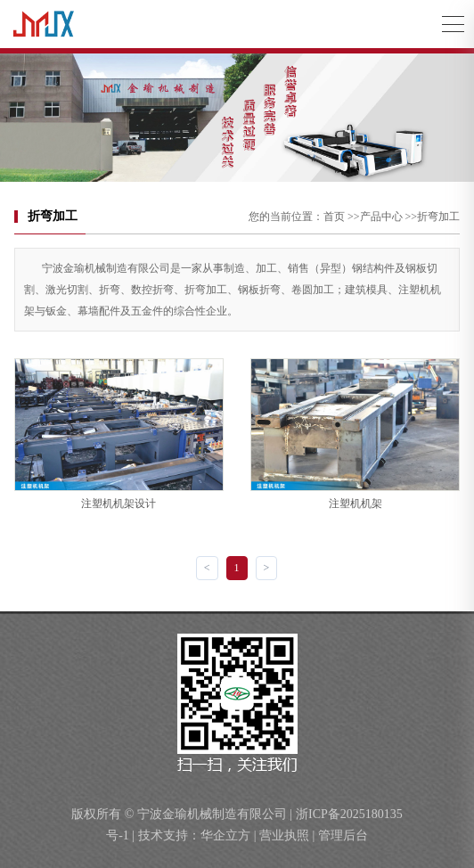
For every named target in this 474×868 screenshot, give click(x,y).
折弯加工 (438, 217)
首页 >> (342, 217)
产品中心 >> (389, 217)
